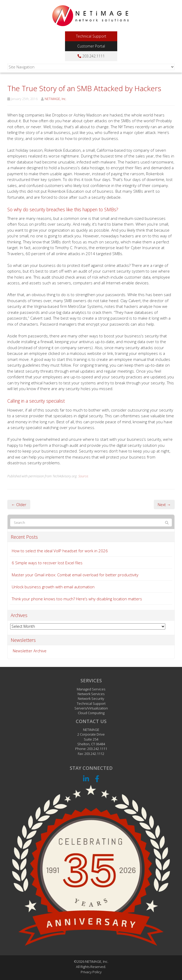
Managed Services (91, 689)
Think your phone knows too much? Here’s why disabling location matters (77, 599)
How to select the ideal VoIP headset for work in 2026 (60, 551)
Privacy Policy (91, 972)
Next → (164, 504)
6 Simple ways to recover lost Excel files (47, 563)
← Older (19, 504)
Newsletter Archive (30, 651)
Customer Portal (91, 46)
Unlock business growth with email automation (53, 587)
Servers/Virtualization (91, 708)
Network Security (91, 699)
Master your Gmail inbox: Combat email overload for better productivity (75, 575)
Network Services (91, 694)
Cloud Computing (91, 713)
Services (91, 680)
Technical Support (91, 36)
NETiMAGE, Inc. (55, 99)
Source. (84, 476)
